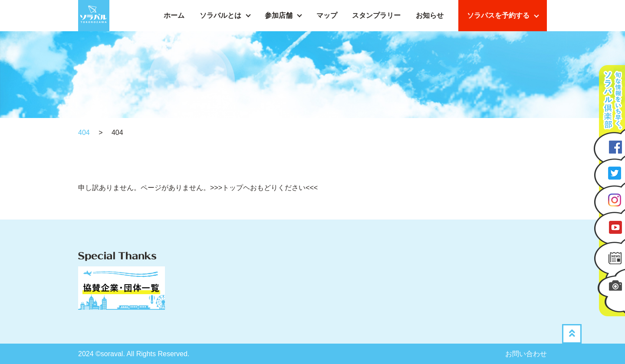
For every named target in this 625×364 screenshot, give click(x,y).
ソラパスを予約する (498, 15)
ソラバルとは (220, 15)
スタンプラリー (376, 15)
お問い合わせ (526, 354)
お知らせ (430, 15)
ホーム (174, 15)
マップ (327, 15)
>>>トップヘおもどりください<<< (264, 188)
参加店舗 (279, 15)
